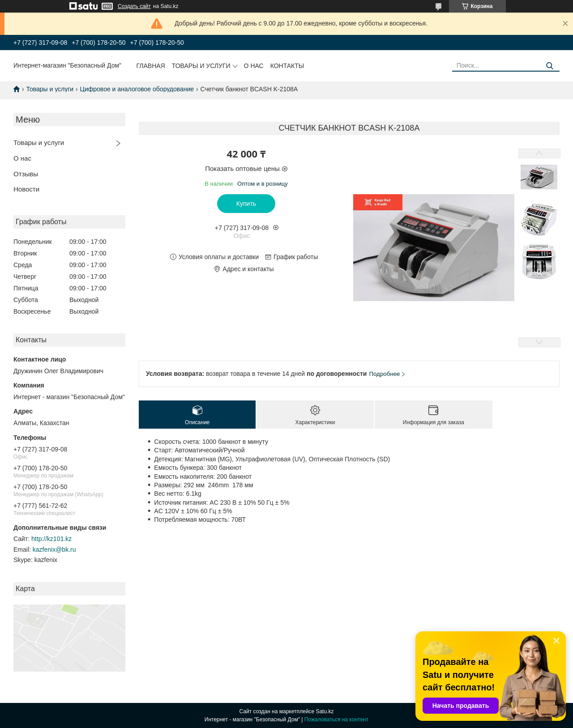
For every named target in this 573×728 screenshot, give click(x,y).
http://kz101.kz (51, 539)
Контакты (287, 66)
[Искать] (549, 66)
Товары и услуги (201, 66)
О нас (254, 66)
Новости (26, 189)
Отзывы (26, 174)
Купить (246, 204)
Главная (151, 66)
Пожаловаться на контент (336, 719)
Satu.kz (325, 711)
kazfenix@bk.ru (54, 549)
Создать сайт (134, 6)
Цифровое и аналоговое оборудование (137, 89)
